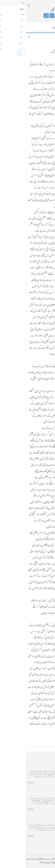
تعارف (44, 16)
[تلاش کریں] (3, 6)
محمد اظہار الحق (32, 9)
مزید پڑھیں (5, 782)
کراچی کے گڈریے (47, 762)
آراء (26, 16)
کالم (38, 16)
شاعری (32, 16)
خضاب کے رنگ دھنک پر (44, 789)
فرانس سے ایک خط (46, 816)
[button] (3, 37)
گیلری (20, 16)
